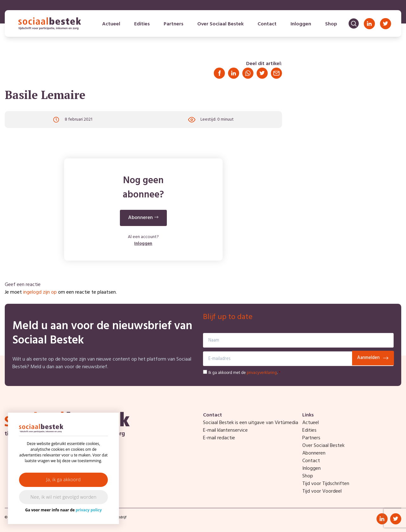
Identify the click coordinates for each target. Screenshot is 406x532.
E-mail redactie (219, 438)
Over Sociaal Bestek (220, 24)
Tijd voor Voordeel (322, 491)
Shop (331, 24)
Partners (174, 24)
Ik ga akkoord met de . (244, 373)
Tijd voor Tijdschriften (326, 484)
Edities (142, 24)
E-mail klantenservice (225, 430)
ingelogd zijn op (40, 292)
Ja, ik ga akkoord (64, 479)
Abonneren (314, 453)
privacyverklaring (262, 373)
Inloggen (301, 24)
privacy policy (89, 510)
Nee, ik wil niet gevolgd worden (63, 497)
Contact (267, 24)
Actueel (111, 24)
